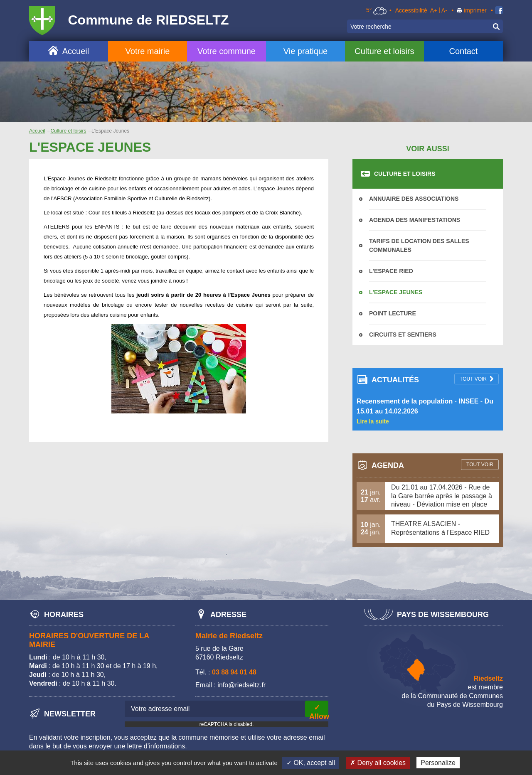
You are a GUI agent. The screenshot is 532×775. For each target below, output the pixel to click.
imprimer (475, 10)
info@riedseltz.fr (241, 685)
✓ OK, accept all (311, 763)
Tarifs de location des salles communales (419, 245)
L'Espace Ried (391, 271)
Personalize (438, 763)
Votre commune (227, 51)
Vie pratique (305, 51)
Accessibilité (411, 10)
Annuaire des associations (414, 199)
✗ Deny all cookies (378, 763)
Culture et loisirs (384, 51)
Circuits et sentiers (403, 335)
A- (444, 10)
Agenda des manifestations (415, 220)
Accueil (76, 51)
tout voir (473, 379)
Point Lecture (393, 313)
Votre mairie (148, 51)
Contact (463, 51)
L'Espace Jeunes (396, 292)
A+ (434, 10)
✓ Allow (319, 710)
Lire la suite (373, 421)
